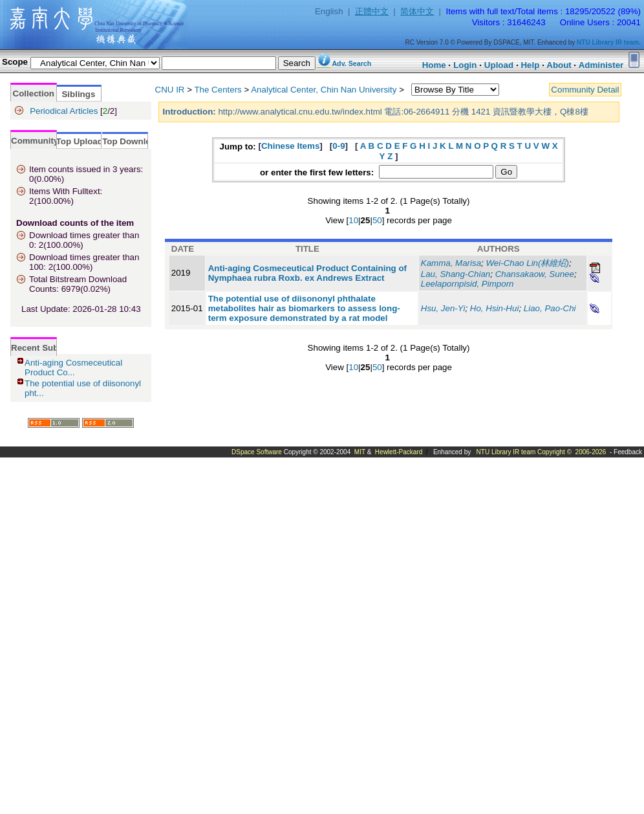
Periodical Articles (64, 111)
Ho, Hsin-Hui (495, 308)
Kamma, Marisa (451, 263)
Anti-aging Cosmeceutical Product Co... (73, 368)
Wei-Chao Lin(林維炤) (528, 263)
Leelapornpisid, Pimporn (467, 284)
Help (530, 65)
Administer (601, 65)
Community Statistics (55, 141)
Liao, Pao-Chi (550, 308)
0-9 (338, 146)
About (559, 65)
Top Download (132, 141)
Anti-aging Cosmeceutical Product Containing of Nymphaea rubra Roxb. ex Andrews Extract (307, 273)
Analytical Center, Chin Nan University (324, 90)
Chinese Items (290, 146)
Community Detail (585, 90)
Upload (499, 65)
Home (434, 65)
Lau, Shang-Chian (456, 274)
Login (465, 65)
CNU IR (170, 90)
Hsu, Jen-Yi (443, 308)
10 (353, 220)
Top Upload (80, 141)
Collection (34, 93)
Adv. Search (351, 63)
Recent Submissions (53, 348)
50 (377, 220)
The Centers (218, 90)
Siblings (78, 94)
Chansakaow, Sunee (535, 274)
